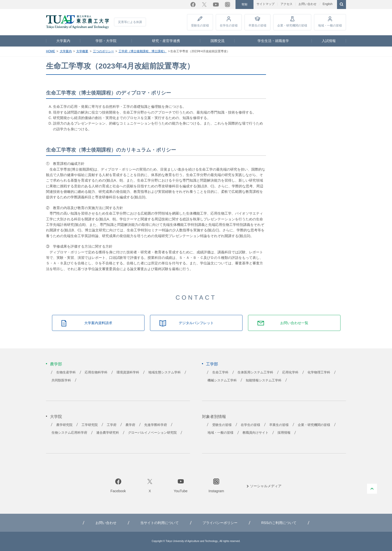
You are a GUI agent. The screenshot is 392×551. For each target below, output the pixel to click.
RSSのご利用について (279, 523)
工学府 (112, 425)
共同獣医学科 (61, 380)
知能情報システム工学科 (264, 380)
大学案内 (63, 41)
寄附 (244, 5)
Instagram (227, 5)
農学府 (130, 425)
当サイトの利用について (159, 523)
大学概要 (82, 51)
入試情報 (329, 41)
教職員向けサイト (255, 433)
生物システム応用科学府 (69, 433)
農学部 (56, 364)
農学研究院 (64, 425)
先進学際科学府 (156, 425)
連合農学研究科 (108, 433)
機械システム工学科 (222, 380)
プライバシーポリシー (220, 523)
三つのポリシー (103, 51)
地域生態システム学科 (164, 372)
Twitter (204, 5)
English (327, 4)
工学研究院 (90, 425)
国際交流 (217, 41)
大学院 (56, 417)
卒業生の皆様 (257, 26)
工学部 (212, 364)
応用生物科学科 (96, 372)
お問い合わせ (307, 4)
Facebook (193, 5)
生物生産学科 (66, 372)
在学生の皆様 (229, 26)
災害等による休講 (130, 22)
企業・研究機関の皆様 (292, 26)
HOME (50, 51)
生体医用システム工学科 (255, 372)
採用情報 (284, 433)
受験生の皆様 (200, 26)
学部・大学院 (106, 41)
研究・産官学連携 (166, 41)
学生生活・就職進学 (273, 41)
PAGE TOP (372, 489)
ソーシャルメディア (266, 486)
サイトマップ (265, 4)
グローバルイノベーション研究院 (152, 433)
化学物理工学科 (319, 372)
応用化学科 (290, 372)
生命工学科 (220, 372)
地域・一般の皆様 (330, 26)
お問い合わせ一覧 (294, 323)
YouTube (216, 5)
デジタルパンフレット (196, 323)
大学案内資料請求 (98, 323)
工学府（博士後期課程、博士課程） (142, 51)
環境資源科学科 (128, 372)
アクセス (286, 4)
